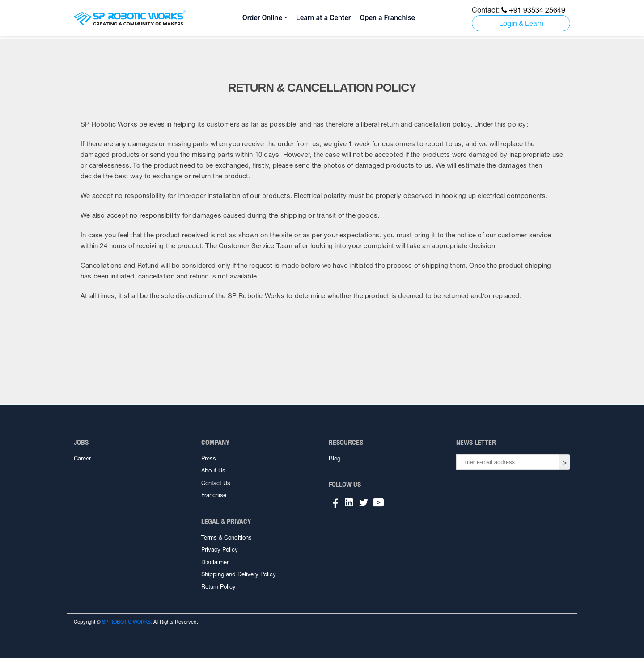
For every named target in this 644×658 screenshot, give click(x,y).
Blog (335, 458)
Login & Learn (521, 23)
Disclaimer (215, 562)
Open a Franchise (387, 18)
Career (82, 458)
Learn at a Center (323, 18)
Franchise (214, 495)
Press (209, 458)
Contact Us (216, 483)
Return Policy (218, 587)
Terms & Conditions (227, 538)
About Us (213, 470)
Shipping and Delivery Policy (239, 574)
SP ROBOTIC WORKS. (127, 622)
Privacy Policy (220, 550)
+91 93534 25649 (533, 10)
